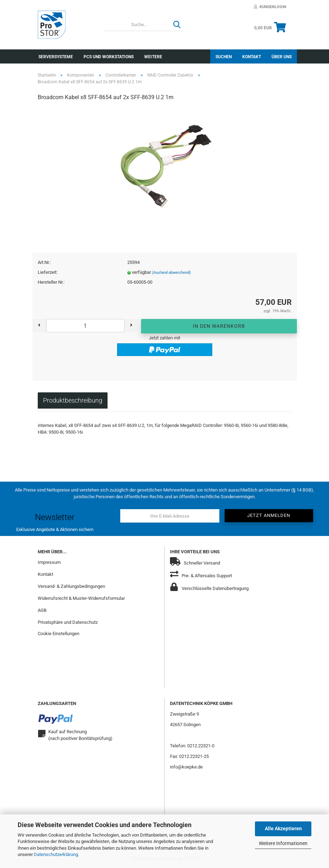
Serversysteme (56, 57)
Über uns (282, 57)
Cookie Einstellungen (59, 634)
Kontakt (252, 57)
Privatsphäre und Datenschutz (68, 622)
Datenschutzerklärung (56, 854)
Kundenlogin (270, 7)
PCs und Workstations (109, 57)
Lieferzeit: (48, 272)
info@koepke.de (186, 767)
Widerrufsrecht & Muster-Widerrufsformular (81, 598)
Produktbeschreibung (73, 400)
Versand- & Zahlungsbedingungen (71, 586)
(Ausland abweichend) (171, 273)
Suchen (224, 57)
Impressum (49, 562)
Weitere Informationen (283, 843)
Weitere (153, 57)
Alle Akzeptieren (283, 828)
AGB (42, 610)
